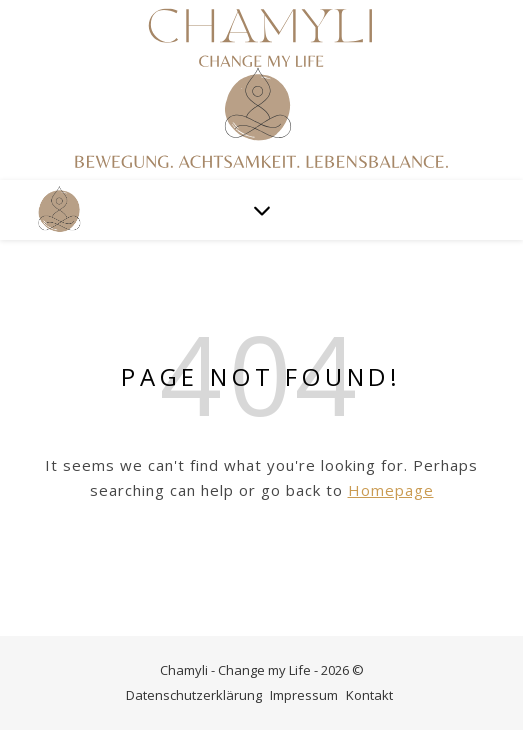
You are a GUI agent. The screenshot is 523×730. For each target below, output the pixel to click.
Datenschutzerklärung (194, 695)
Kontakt (369, 695)
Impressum (304, 695)
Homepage (391, 490)
